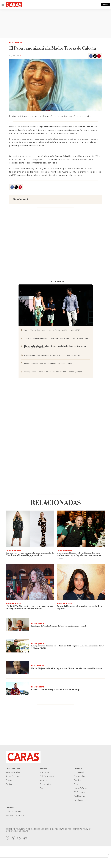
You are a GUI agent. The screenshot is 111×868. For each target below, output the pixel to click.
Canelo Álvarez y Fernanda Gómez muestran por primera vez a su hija (52, 355)
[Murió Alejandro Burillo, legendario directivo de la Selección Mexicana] (17, 667)
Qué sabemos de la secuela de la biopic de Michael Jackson (48, 364)
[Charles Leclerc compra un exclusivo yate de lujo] (17, 689)
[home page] (14, 5)
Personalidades (17, 43)
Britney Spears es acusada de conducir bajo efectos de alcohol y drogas (53, 372)
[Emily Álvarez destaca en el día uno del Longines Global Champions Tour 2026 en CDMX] (17, 646)
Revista (105, 5)
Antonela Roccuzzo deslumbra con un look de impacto (80, 607)
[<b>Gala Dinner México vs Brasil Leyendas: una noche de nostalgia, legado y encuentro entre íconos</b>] (81, 529)
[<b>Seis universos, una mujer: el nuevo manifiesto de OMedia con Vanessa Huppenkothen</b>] (30, 529)
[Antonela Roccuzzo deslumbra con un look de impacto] (81, 582)
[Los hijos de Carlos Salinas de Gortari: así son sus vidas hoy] (17, 625)
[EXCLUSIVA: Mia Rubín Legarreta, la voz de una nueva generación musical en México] (30, 582)
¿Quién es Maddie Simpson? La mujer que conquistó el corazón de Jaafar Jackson (57, 339)
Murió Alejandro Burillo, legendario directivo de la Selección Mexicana (66, 668)
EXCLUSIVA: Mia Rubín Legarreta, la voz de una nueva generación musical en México (30, 607)
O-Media (78, 768)
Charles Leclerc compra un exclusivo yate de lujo (56, 690)
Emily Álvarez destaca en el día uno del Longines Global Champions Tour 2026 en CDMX (67, 647)
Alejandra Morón (26, 56)
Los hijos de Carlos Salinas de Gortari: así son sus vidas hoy (60, 626)
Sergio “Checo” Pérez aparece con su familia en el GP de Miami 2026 (52, 330)
